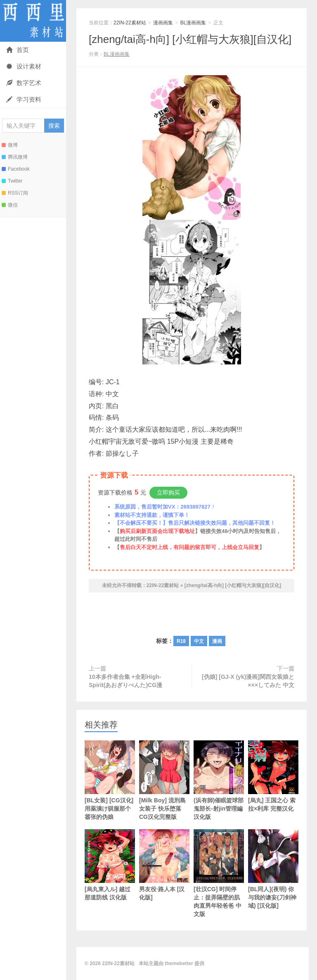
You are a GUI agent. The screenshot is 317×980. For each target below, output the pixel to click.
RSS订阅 (15, 193)
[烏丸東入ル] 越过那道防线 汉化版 (110, 865)
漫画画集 (163, 23)
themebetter (179, 963)
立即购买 (168, 492)
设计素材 (24, 66)
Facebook (16, 169)
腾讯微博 (15, 157)
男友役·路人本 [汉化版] (164, 865)
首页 (18, 50)
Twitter (12, 181)
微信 (10, 205)
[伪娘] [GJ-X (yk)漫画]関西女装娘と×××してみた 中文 (248, 681)
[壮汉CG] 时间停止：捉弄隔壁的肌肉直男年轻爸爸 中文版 (219, 873)
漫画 (217, 641)
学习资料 (24, 99)
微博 (10, 145)
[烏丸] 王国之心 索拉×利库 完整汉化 (273, 776)
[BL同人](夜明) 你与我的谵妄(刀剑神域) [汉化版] (273, 869)
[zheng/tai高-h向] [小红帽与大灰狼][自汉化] (190, 39)
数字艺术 (24, 83)
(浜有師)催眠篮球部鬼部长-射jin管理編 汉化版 (219, 780)
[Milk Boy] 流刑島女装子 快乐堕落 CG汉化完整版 (164, 780)
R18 (181, 641)
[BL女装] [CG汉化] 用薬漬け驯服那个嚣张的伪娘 (110, 780)
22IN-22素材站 (33, 21)
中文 (199, 641)
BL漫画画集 (193, 23)
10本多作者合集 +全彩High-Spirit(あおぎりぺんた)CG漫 (125, 681)
